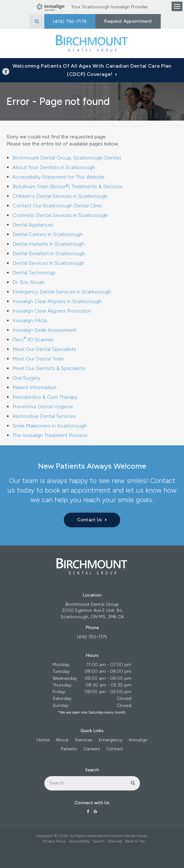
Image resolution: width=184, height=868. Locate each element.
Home (43, 740)
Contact (115, 749)
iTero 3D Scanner (33, 340)
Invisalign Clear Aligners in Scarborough (57, 301)
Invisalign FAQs (30, 320)
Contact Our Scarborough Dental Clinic (57, 206)
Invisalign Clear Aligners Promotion (52, 311)
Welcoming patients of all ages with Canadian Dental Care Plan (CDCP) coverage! (92, 70)
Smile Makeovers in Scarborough (50, 426)
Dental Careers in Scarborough (48, 234)
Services (84, 740)
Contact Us (90, 520)
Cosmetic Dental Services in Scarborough (60, 215)
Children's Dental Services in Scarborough (60, 196)
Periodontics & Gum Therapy (45, 397)
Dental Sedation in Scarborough (49, 253)
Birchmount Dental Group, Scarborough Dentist (67, 158)
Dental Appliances (33, 225)
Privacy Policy (54, 841)
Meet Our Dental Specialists (44, 349)
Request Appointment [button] (128, 21)
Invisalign (138, 740)
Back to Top (135, 841)
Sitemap (115, 841)
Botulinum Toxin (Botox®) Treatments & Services (67, 186)
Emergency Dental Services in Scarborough (62, 292)
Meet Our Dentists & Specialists (49, 368)
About (62, 740)
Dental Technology (34, 273)
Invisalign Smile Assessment (44, 330)
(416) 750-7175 (92, 637)
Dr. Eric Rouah (29, 282)
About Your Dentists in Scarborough (54, 167)
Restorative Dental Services (44, 416)
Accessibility (79, 841)
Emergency (111, 740)
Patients (69, 749)
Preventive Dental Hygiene (43, 407)
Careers (92, 749)
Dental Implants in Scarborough (48, 244)
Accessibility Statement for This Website (59, 177)
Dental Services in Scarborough (48, 263)
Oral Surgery (26, 378)
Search (99, 841)
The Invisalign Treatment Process (50, 435)
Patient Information (34, 387)
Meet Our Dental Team (38, 359)
